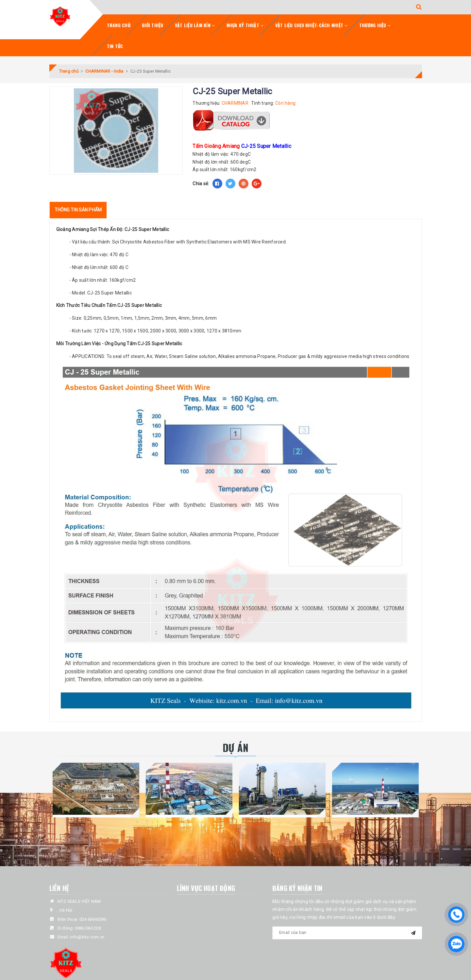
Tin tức (115, 46)
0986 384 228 (88, 928)
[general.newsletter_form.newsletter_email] (347, 933)
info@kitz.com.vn (87, 937)
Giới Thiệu (153, 25)
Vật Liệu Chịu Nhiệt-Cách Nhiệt (311, 25)
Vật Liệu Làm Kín (195, 25)
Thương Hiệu (375, 25)
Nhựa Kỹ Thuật (245, 25)
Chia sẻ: (201, 184)
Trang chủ (119, 25)
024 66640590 (93, 919)
